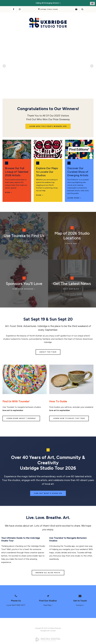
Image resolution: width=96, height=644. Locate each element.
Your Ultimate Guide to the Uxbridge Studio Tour (21, 539)
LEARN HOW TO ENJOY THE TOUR (69, 418)
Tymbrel (53, 631)
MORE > (9, 192)
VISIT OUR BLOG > (72, 289)
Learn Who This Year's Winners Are (48, 126)
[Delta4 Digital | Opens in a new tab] (48, 640)
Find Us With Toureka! (16, 401)
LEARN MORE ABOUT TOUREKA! (21, 418)
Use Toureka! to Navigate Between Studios (68, 539)
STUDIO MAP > (72, 244)
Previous (4, 70)
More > (40, 195)
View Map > (48, 605)
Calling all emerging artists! (47, 3)
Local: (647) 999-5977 (16, 605)
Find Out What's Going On (48, 493)
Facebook (13, 9)
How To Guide (58, 401)
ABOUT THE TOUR (48, 352)
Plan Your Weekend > (24, 289)
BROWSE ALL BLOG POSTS (48, 573)
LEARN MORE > (74, 198)
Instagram (20, 9)
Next (92, 70)
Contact (76, 9)
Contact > (80, 605)
